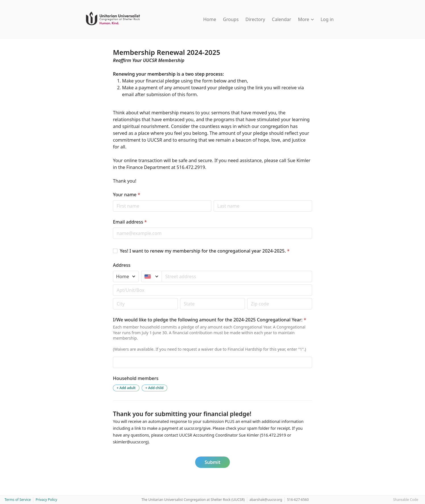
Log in (327, 19)
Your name (127, 195)
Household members (136, 378)
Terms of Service (18, 500)
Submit (212, 462)
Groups (231, 19)
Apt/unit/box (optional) (113, 284)
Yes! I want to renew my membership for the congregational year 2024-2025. (205, 251)
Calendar (282, 19)
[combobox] (237, 276)
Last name (213, 200)
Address (122, 265)
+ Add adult (126, 388)
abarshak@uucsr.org (266, 500)
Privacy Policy (46, 500)
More (306, 19)
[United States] (151, 276)
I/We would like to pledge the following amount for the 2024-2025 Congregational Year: (210, 320)
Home (210, 19)
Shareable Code (406, 500)
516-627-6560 (298, 500)
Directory (255, 19)
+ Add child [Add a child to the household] (154, 388)
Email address (130, 222)
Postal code (113, 298)
